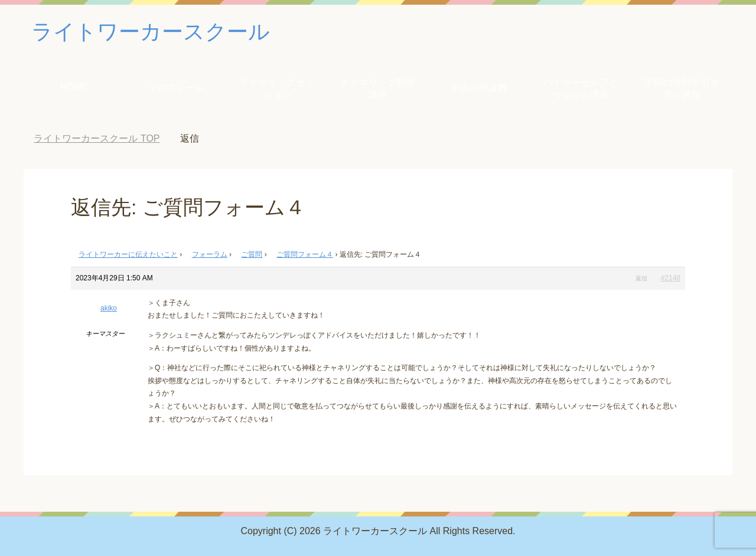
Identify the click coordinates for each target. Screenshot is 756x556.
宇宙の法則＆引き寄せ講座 (682, 89)
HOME (74, 87)
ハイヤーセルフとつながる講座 (581, 89)
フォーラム (210, 254)
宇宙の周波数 (479, 88)
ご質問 (252, 254)
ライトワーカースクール (151, 32)
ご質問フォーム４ (305, 254)
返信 (641, 278)
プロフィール (175, 88)
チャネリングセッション (277, 89)
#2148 (671, 278)
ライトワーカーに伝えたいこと (128, 254)
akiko (109, 308)
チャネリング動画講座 (378, 89)
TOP (97, 138)
